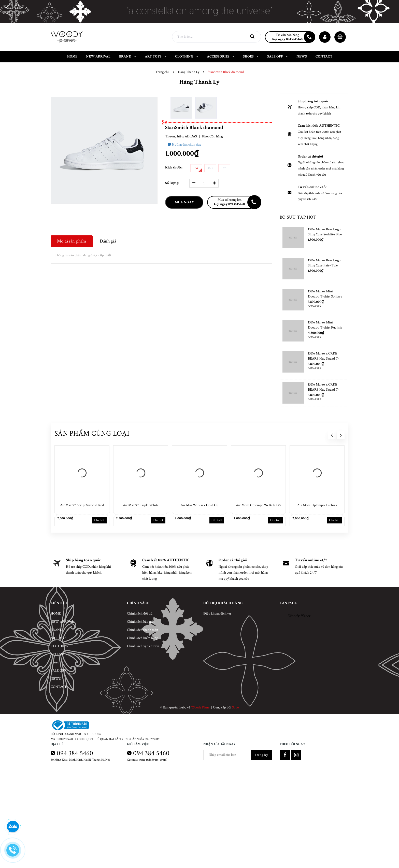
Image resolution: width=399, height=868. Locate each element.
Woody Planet (299, 616)
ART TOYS (59, 638)
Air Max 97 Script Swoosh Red (82, 505)
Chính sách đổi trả (140, 614)
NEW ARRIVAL (62, 622)
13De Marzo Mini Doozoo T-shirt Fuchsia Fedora (325, 328)
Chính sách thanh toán (142, 630)
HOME (56, 614)
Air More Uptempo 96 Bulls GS (258, 505)
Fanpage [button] (288, 603)
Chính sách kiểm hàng (142, 638)
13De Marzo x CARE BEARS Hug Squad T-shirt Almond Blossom (324, 359)
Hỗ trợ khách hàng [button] (223, 603)
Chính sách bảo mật (141, 622)
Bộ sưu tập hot (298, 217)
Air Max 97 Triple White (141, 505)
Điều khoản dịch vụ (217, 614)
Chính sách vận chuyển (143, 646)
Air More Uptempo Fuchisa (317, 505)
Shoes (55, 662)
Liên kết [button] (59, 603)
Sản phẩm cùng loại (92, 433)
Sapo (236, 707)
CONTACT (59, 687)
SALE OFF (58, 671)
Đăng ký (262, 755)
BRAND (56, 630)
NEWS (56, 679)
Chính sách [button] (138, 603)
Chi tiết (99, 520)
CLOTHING (59, 646)
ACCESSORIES (62, 654)
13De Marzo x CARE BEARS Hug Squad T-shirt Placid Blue (324, 390)
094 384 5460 (75, 753)
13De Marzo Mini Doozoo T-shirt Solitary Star (325, 296)
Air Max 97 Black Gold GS (199, 505)
